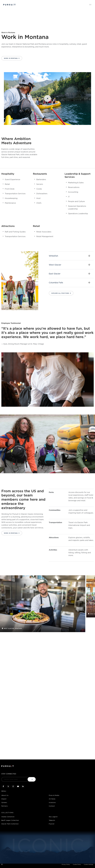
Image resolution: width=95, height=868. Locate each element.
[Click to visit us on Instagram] (13, 786)
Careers (4, 802)
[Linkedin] (23, 786)
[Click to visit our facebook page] (3, 786)
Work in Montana (11, 58)
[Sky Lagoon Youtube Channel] (18, 786)
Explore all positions (60, 293)
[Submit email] (32, 779)
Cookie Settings (88, 864)
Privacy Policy (66, 864)
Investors (52, 802)
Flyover (52, 824)
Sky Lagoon (53, 817)
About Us (5, 795)
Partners (5, 806)
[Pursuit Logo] (9, 5)
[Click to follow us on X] (8, 786)
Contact (52, 806)
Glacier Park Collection (10, 824)
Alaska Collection (8, 817)
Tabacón (52, 820)
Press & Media (54, 795)
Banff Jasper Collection (10, 820)
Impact (4, 799)
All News (52, 799)
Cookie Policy (77, 864)
